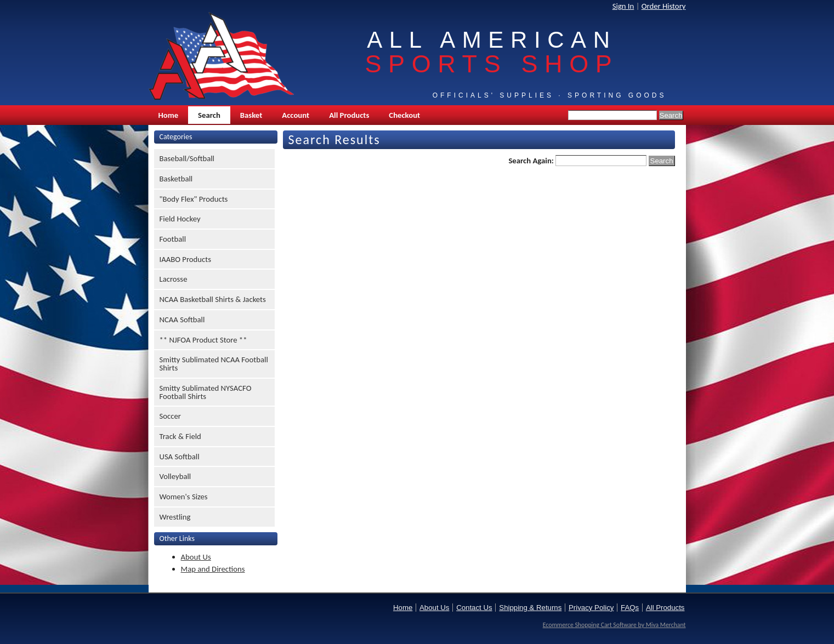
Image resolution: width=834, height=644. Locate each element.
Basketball (176, 179)
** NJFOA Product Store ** (203, 340)
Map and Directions (213, 569)
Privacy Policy (591, 608)
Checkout (404, 115)
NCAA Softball (182, 320)
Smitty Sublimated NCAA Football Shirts (214, 364)
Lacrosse (174, 279)
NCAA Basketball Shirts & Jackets (213, 299)
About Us (196, 557)
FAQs (630, 608)
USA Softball (180, 457)
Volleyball (175, 476)
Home (169, 115)
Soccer (170, 416)
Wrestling (175, 517)
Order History (664, 6)
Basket (251, 115)
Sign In (623, 6)
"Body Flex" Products (194, 199)
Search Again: (531, 161)
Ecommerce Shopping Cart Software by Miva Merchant (614, 625)
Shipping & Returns (530, 608)
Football (173, 239)
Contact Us (474, 608)
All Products (349, 115)
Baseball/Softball (187, 158)
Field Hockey (180, 219)
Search (209, 115)
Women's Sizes (184, 497)
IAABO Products (185, 259)
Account (296, 115)
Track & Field (180, 436)
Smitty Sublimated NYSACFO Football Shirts (206, 392)
